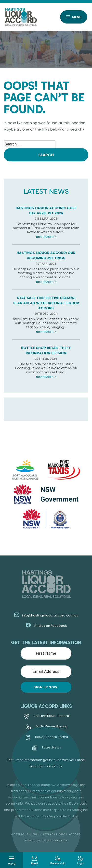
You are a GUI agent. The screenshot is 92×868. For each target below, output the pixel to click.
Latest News (47, 749)
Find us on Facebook (46, 626)
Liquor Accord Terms (47, 738)
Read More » (46, 237)
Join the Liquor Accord (47, 717)
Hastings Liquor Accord (61, 834)
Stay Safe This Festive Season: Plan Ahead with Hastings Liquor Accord (46, 303)
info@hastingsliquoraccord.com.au (46, 615)
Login (80, 860)
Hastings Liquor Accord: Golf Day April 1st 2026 (46, 211)
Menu (74, 17)
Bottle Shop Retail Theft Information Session (46, 350)
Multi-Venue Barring (47, 728)
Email (35, 860)
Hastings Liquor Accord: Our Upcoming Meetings (46, 255)
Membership (58, 860)
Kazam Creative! (55, 840)
